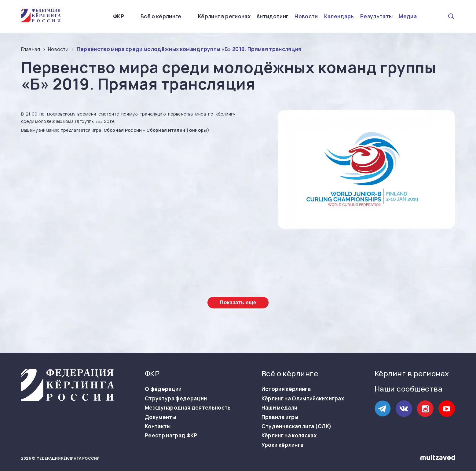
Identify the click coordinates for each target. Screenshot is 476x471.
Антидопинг (273, 17)
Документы (160, 417)
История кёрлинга (286, 389)
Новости (306, 17)
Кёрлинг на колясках (289, 436)
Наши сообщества (408, 389)
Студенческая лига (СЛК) (297, 426)
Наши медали (280, 408)
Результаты (376, 17)
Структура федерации (176, 399)
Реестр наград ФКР (171, 436)
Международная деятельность (188, 408)
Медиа (408, 17)
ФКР (119, 16)
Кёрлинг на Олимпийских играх (303, 399)
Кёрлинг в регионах (224, 17)
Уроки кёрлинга (283, 445)
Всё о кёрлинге (161, 16)
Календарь (339, 17)
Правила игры (280, 417)
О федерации (163, 389)
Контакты (158, 426)
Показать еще (238, 302)
